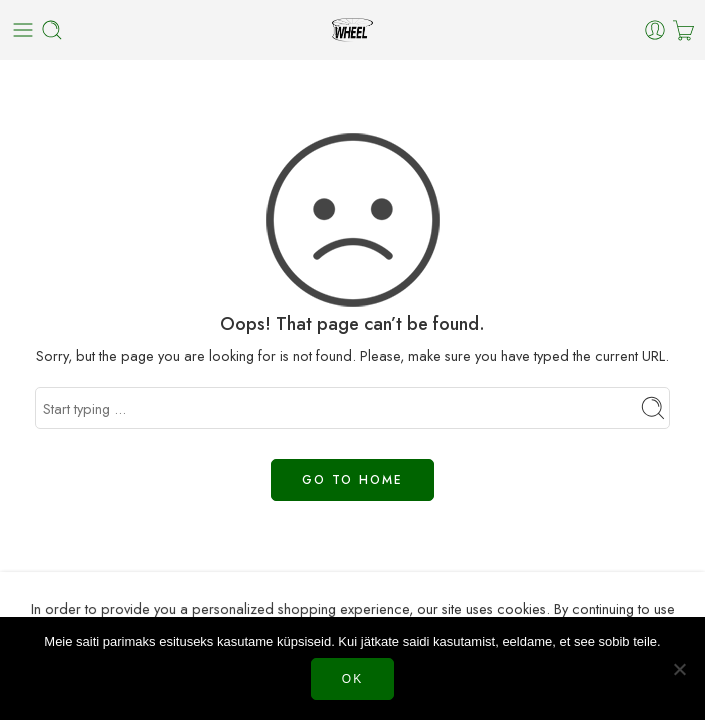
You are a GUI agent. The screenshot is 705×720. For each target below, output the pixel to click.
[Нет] (680, 669)
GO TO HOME (352, 480)
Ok (352, 679)
